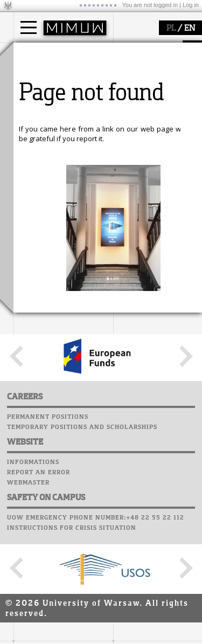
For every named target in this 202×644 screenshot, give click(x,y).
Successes (34, 419)
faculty (37, 153)
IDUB (35, 322)
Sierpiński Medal (54, 313)
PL (171, 29)
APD (80, 348)
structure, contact (55, 184)
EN (190, 29)
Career (28, 399)
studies (37, 53)
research (41, 252)
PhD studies (47, 94)
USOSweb (32, 348)
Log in (191, 5)
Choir (26, 409)
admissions (46, 113)
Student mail (41, 378)
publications (47, 293)
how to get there (54, 174)
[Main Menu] (29, 27)
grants (37, 303)
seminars (42, 283)
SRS (60, 348)
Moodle (29, 358)
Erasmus (41, 103)
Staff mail (35, 389)
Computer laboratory (57, 368)
